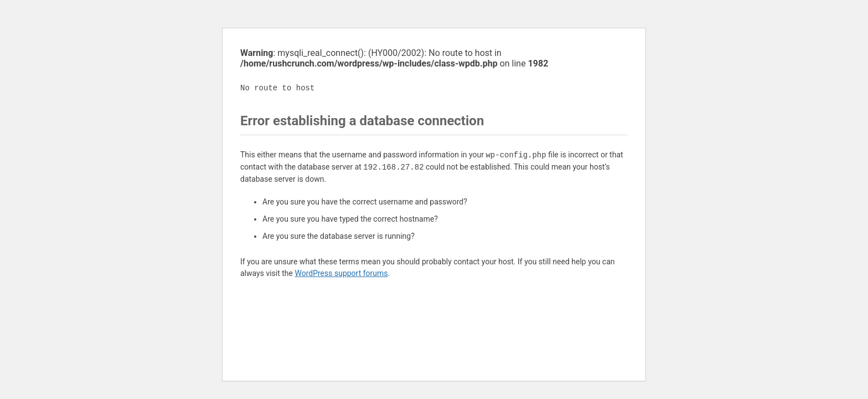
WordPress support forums (341, 273)
